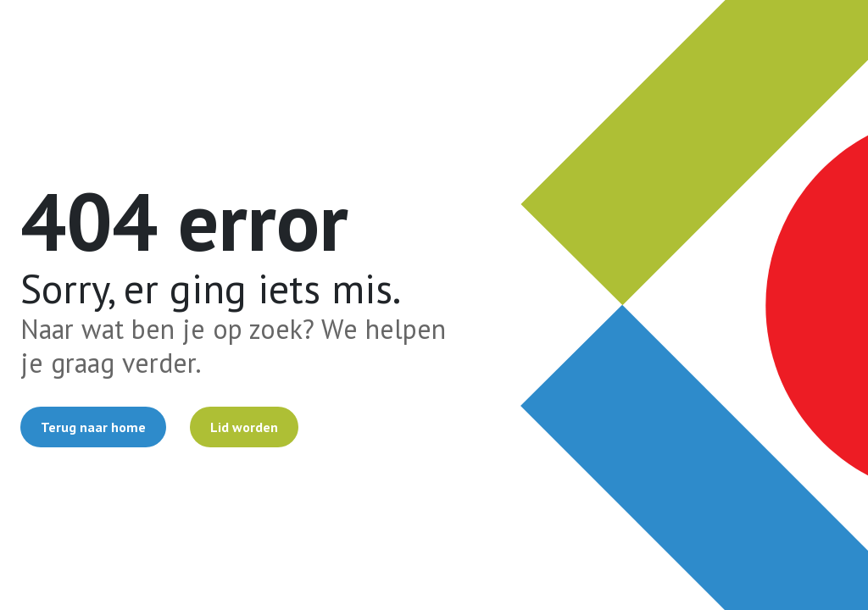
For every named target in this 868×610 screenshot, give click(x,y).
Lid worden (244, 427)
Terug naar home (93, 427)
